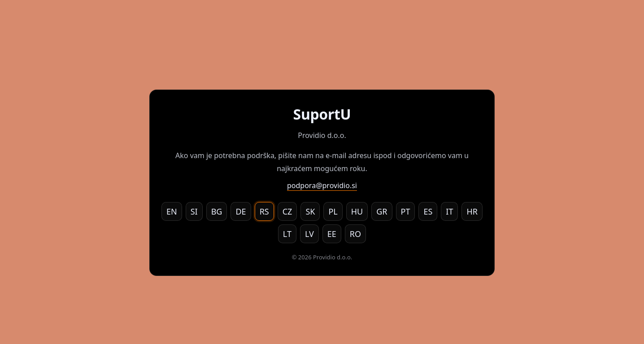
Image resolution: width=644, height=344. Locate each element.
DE (241, 211)
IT (449, 211)
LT (287, 234)
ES (428, 211)
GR (382, 211)
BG (217, 211)
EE (332, 234)
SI (194, 211)
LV (309, 234)
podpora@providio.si (322, 185)
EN (172, 211)
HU (357, 211)
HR (472, 211)
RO (355, 234)
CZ (287, 211)
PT (406, 211)
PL (333, 211)
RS (264, 211)
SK (310, 211)
